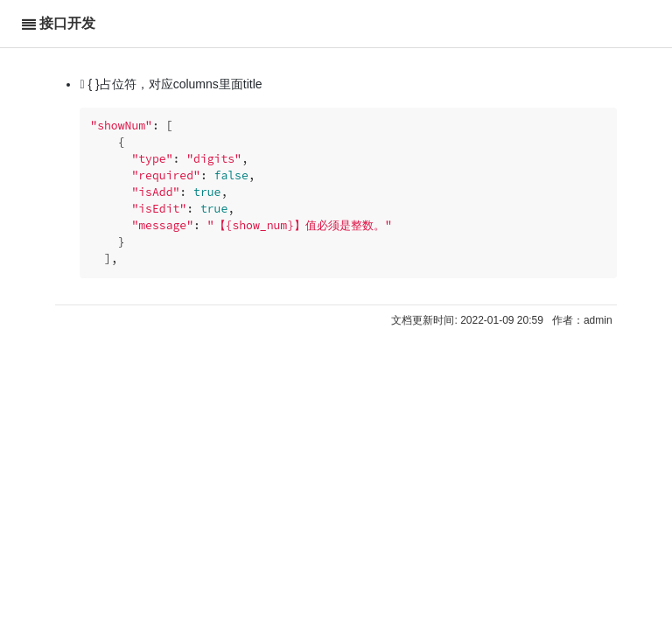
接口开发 (67, 23)
